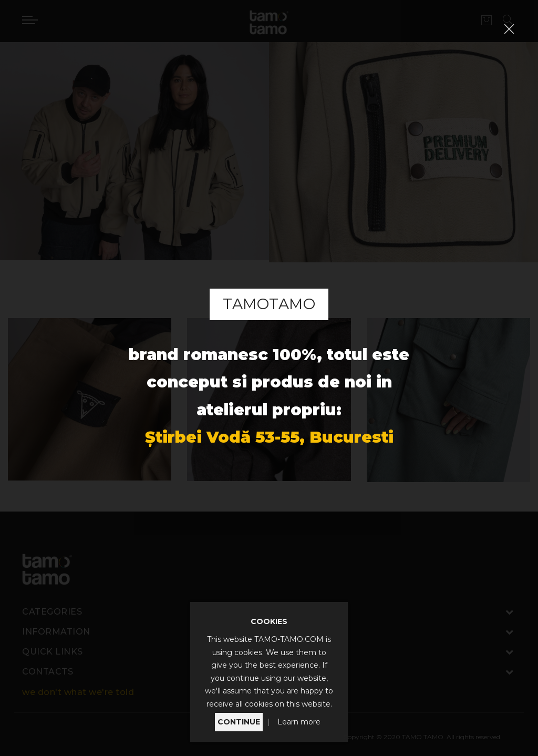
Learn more (299, 722)
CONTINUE (239, 722)
